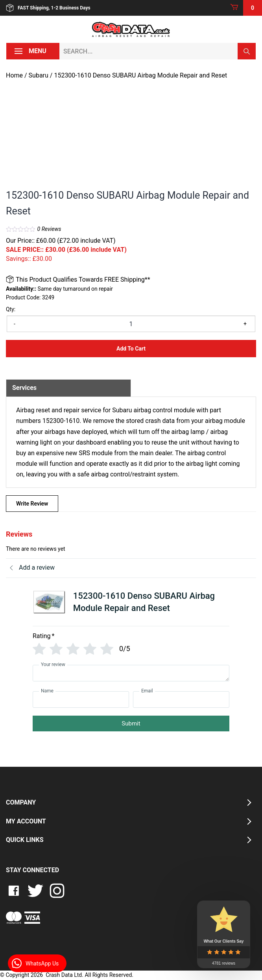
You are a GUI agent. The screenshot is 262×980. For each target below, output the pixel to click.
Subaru (39, 75)
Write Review (32, 504)
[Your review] (131, 673)
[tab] (68, 388)
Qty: (11, 309)
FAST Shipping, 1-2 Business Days (48, 8)
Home (14, 75)
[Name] (81, 699)
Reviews (49, 229)
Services (24, 388)
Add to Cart (131, 349)
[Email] (181, 699)
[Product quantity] (131, 324)
